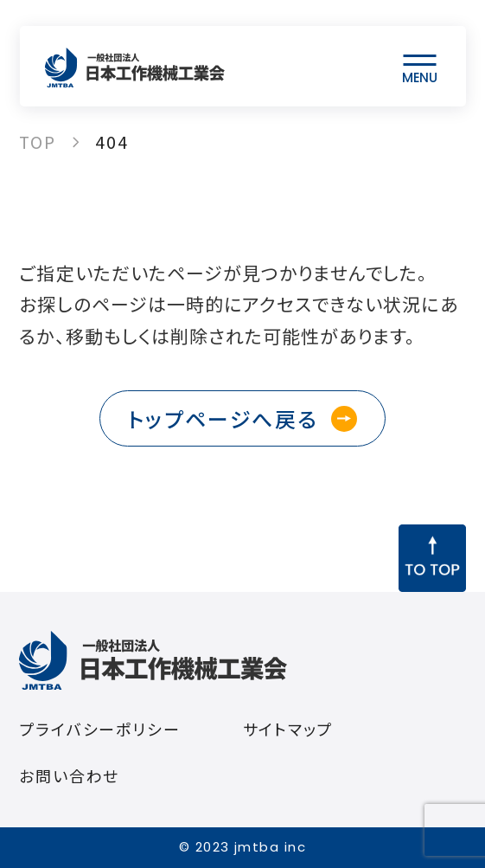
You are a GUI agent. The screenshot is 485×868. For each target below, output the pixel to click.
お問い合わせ (69, 775)
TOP (38, 141)
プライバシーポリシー (99, 729)
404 (112, 141)
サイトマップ (288, 729)
